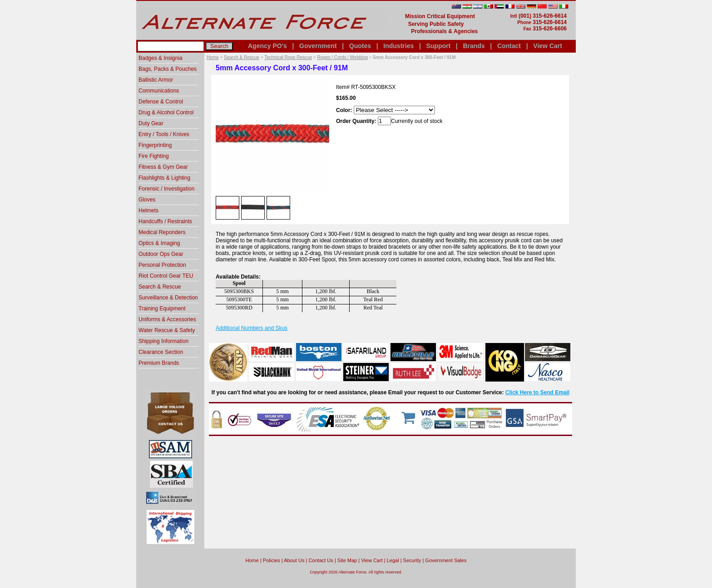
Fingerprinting (155, 145)
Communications (159, 91)
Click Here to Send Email (537, 392)
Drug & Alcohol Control (166, 113)
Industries (398, 46)
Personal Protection (162, 265)
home (252, 560)
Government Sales (446, 560)
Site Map (347, 560)
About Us (294, 560)
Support (438, 46)
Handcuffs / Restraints (165, 221)
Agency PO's (267, 46)
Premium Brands (159, 363)
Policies (272, 560)
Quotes (360, 46)
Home (213, 57)
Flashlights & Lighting (164, 178)
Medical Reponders (162, 232)
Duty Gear (151, 123)
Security (412, 560)
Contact (509, 46)
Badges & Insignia (161, 58)
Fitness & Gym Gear (163, 167)
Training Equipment (162, 309)
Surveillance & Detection (168, 298)
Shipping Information (163, 341)
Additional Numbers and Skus (252, 328)
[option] (227, 207)
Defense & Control (161, 102)
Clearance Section (161, 352)
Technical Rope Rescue (288, 57)
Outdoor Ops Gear (161, 254)
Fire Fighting (154, 156)
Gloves (147, 200)
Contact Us (321, 560)
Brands (474, 46)
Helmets (148, 211)
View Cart (548, 46)
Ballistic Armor (156, 80)
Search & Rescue (242, 57)
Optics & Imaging (159, 243)
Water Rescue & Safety (167, 330)
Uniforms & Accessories (167, 319)
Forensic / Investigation (166, 189)
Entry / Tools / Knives (164, 134)
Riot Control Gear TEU (166, 276)
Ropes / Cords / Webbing (343, 57)
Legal (393, 560)
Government (318, 46)
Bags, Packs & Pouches (168, 69)
